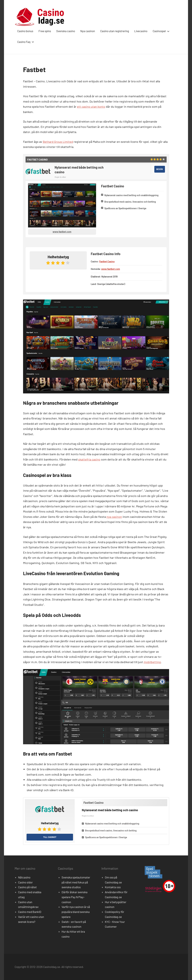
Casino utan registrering (115, 31)
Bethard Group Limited (58, 142)
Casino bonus (25, 31)
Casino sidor (25, 882)
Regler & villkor (60, 177)
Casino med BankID (30, 912)
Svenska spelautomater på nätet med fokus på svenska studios (76, 882)
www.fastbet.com (62, 232)
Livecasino (141, 31)
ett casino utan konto (91, 107)
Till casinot (50, 837)
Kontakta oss (113, 887)
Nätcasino (24, 877)
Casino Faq (25, 42)
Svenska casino (66, 31)
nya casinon (114, 517)
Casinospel (160, 31)
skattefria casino (89, 459)
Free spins (45, 31)
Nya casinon (88, 31)
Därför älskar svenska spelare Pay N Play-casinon (75, 897)
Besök (160, 169)
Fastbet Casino (107, 261)
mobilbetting (152, 662)
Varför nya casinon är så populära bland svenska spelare (76, 912)
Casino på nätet (27, 887)
